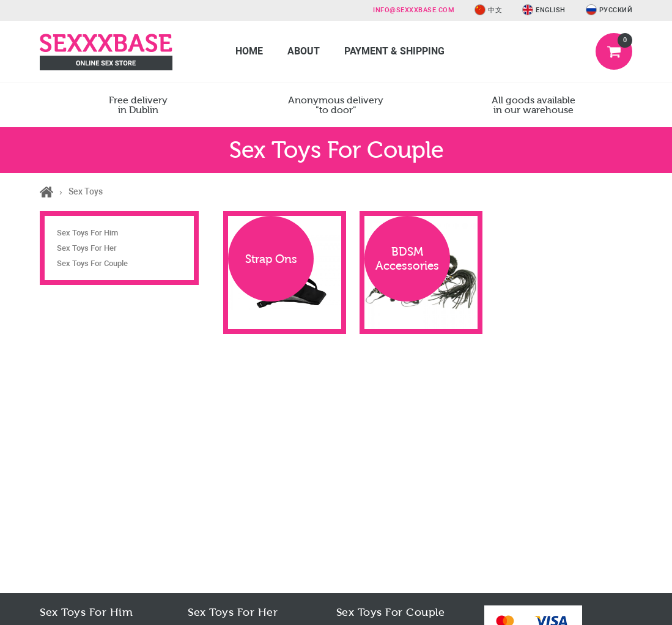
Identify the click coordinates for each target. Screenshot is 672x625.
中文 (488, 10)
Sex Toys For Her (87, 248)
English (544, 10)
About (304, 51)
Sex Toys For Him (87, 233)
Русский (609, 10)
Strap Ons (271, 259)
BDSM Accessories (407, 259)
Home (249, 51)
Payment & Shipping (394, 51)
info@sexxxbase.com (414, 10)
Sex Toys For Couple (92, 263)
